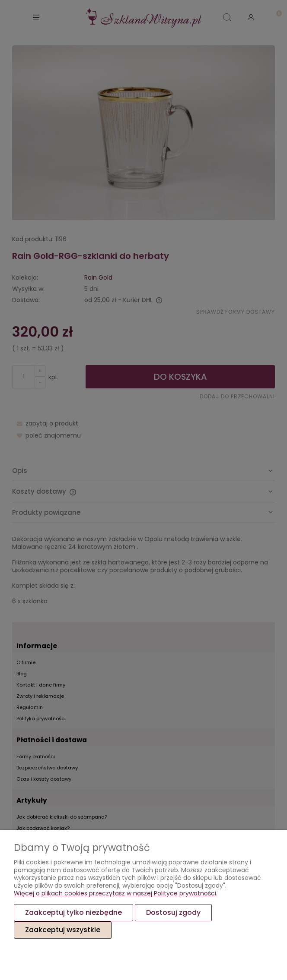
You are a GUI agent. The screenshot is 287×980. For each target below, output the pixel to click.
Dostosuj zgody (173, 912)
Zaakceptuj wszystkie (63, 930)
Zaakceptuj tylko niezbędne (73, 912)
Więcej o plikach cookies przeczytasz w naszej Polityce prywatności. (116, 893)
